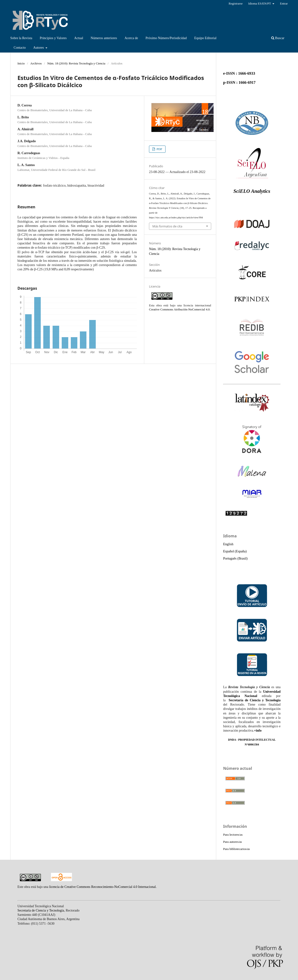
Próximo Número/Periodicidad (166, 38)
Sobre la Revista (21, 38)
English (228, 544)
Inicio (21, 63)
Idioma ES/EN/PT (260, 3)
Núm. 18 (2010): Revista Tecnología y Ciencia (76, 63)
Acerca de (131, 38)
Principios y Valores (53, 38)
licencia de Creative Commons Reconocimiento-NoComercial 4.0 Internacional (103, 887)
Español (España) (235, 551)
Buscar (278, 38)
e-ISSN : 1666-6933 (239, 73)
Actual (79, 38)
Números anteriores (104, 38)
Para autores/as (232, 842)
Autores (39, 48)
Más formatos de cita (167, 226)
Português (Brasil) (235, 558)
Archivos (36, 63)
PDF (159, 149)
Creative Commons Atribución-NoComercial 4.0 (179, 309)
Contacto (20, 48)
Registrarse (236, 3)
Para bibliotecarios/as (237, 849)
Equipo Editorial (205, 38)
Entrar (284, 3)
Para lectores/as (233, 835)
